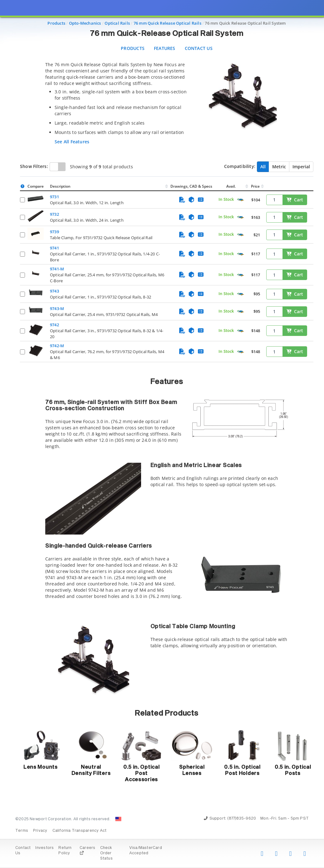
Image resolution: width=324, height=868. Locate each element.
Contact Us (199, 48)
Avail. (231, 186)
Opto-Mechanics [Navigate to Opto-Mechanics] (85, 23)
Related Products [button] (167, 713)
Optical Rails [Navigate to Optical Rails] (117, 23)
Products (133, 48)
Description (60, 186)
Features (165, 48)
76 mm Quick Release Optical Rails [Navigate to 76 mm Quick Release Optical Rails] (167, 23)
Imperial (301, 167)
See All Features (72, 142)
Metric (279, 167)
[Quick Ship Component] (241, 200)
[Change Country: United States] (118, 819)
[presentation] (162, 434)
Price (255, 186)
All (263, 167)
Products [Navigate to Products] (56, 23)
